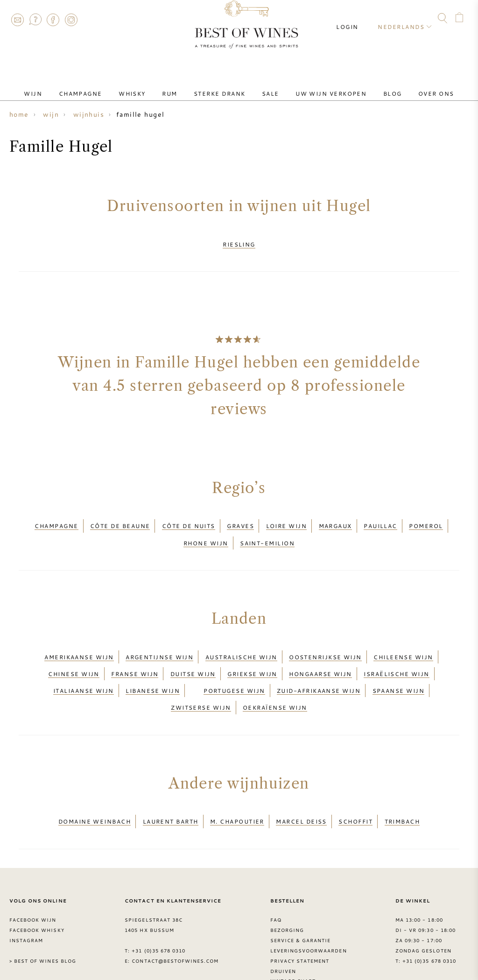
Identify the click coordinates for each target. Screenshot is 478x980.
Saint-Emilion (267, 529)
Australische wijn (241, 637)
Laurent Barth (171, 779)
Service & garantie (301, 895)
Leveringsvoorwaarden (309, 906)
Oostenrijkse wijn (325, 637)
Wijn (62, 85)
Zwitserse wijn (201, 671)
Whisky (147, 85)
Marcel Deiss (301, 779)
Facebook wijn (33, 875)
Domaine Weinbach (95, 779)
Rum (177, 85)
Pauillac (380, 517)
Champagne (102, 85)
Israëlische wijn (396, 649)
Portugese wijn (234, 660)
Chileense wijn (403, 637)
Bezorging (287, 885)
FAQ (35, 20)
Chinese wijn (74, 649)
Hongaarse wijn (320, 649)
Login (355, 19)
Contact (17, 20)
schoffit (355, 779)
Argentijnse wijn (159, 637)
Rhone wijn (206, 529)
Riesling (239, 241)
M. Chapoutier (237, 779)
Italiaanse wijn (84, 660)
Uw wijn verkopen (316, 85)
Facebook (53, 20)
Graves (240, 517)
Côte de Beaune (120, 517)
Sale (263, 85)
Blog (371, 85)
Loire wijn (287, 517)
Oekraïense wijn (275, 671)
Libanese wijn (153, 660)
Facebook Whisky (37, 885)
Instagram (71, 20)
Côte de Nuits (189, 517)
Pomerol (426, 517)
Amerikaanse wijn (79, 637)
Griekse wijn (252, 649)
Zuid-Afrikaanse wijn (319, 660)
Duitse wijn (193, 649)
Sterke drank (219, 85)
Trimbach (402, 779)
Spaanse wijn (398, 660)
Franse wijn (135, 649)
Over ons (407, 85)
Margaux (335, 517)
